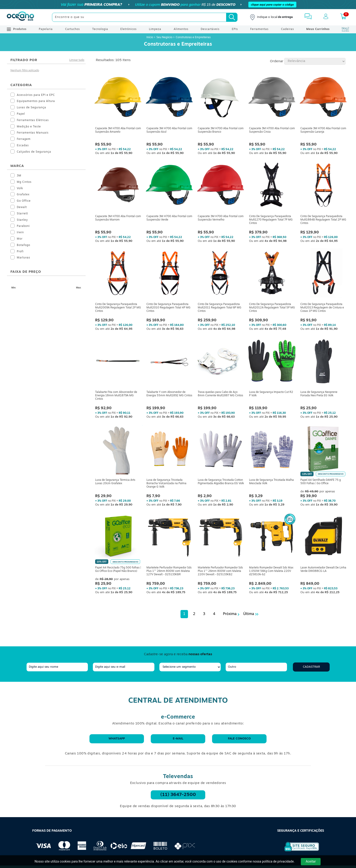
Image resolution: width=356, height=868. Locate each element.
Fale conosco (239, 739)
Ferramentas (259, 29)
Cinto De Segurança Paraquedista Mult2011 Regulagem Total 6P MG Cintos (220, 308)
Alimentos (181, 29)
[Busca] (232, 17)
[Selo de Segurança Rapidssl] (298, 851)
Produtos (17, 29)
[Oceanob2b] (20, 17)
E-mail (178, 739)
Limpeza (155, 29)
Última (249, 614)
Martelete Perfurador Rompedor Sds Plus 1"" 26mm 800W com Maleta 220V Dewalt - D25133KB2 (220, 571)
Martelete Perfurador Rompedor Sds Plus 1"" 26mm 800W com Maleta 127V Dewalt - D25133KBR (169, 571)
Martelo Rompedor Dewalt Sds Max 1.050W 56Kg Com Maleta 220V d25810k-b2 (271, 571)
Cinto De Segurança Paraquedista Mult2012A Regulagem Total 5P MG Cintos (272, 308)
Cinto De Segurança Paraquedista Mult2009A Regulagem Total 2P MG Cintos (118, 308)
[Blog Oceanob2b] (346, 29)
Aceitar (311, 861)
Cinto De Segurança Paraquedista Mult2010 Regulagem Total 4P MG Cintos (168, 308)
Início (150, 37)
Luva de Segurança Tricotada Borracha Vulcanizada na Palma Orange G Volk (166, 484)
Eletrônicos (129, 29)
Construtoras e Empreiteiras (193, 37)
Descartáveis (210, 29)
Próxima (230, 614)
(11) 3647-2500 (178, 795)
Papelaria (46, 29)
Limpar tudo (77, 60)
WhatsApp (117, 739)
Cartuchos (73, 29)
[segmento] (190, 667)
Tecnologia (100, 29)
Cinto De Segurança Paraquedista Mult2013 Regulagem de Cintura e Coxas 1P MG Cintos (322, 308)
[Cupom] (178, 5)
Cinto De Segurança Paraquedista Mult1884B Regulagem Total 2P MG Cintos (323, 220)
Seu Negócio (164, 37)
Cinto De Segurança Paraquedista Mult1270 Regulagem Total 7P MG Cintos (271, 220)
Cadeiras (288, 29)
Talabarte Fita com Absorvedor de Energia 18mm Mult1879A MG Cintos (116, 396)
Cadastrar (311, 667)
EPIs (235, 29)
